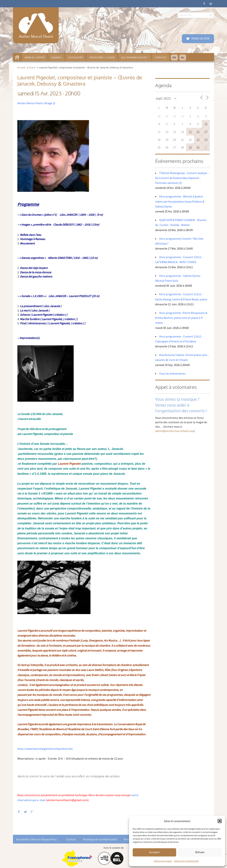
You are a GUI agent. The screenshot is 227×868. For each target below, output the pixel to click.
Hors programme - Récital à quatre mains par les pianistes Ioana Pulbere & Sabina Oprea (180, 201)
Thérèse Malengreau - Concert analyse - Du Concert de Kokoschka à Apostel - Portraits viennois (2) (182, 178)
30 (198, 148)
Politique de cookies (163, 861)
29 (190, 148)
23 (198, 140)
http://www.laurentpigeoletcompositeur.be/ (45, 749)
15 (190, 132)
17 (206, 132)
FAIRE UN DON (200, 38)
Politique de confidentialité (186, 861)
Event (32, 67)
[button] (220, 821)
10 (206, 124)
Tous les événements (172, 373)
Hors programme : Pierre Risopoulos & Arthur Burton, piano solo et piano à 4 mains (181, 318)
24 (206, 140)
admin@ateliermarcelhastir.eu (174, 431)
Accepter (155, 852)
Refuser (200, 852)
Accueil (21, 67)
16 (198, 132)
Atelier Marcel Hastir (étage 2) (36, 103)
